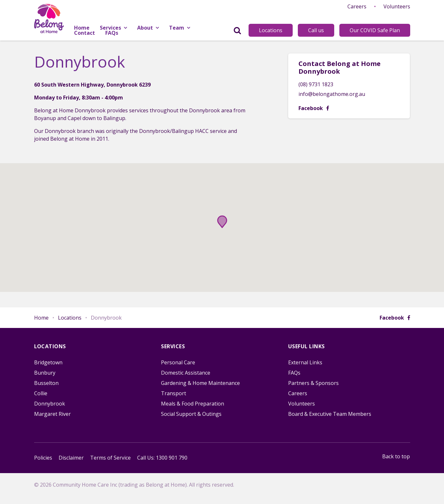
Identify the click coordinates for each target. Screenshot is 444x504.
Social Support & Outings (191, 414)
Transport (174, 393)
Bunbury (45, 373)
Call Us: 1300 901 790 (162, 458)
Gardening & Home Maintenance (200, 383)
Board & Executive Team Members (330, 414)
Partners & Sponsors (313, 383)
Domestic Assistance (186, 373)
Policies (43, 458)
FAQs (294, 373)
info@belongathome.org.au (332, 94)
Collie (41, 393)
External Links (305, 362)
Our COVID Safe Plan (375, 30)
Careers (357, 6)
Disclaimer (71, 458)
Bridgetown (48, 362)
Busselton (46, 383)
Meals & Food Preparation (193, 404)
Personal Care (178, 362)
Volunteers (397, 6)
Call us (316, 30)
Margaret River (52, 414)
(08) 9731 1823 (316, 84)
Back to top (396, 456)
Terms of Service (110, 458)
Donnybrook (50, 404)
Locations (271, 30)
